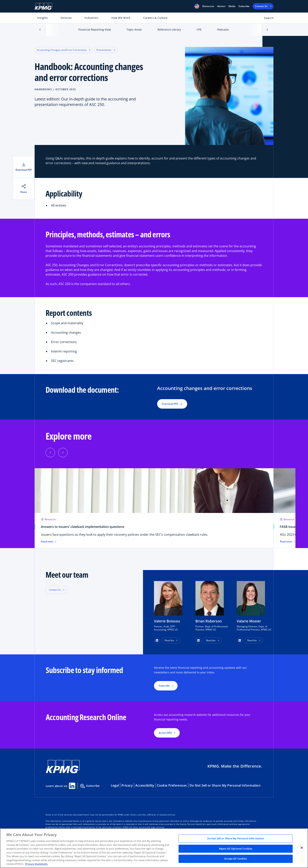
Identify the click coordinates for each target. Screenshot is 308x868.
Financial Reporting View (95, 30)
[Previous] (50, 453)
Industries (91, 18)
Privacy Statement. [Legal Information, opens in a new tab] (37, 864)
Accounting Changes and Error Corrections (64, 50)
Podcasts (223, 30)
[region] (154, 848)
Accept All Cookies (236, 859)
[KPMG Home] (43, 6)
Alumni (221, 6)
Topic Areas (134, 30)
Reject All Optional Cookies (236, 849)
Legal (115, 785)
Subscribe (244, 6)
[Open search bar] (266, 19)
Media (232, 6)
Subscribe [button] (164, 686)
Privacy (127, 785)
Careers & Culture (155, 18)
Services (66, 18)
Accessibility (145, 785)
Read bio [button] (169, 640)
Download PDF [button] (172, 404)
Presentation (106, 50)
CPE (199, 30)
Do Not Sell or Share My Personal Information (225, 785)
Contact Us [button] (55, 590)
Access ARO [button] (165, 733)
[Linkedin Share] (72, 786)
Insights (43, 18)
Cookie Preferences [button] (172, 785)
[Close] (302, 848)
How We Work (121, 18)
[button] (197, 6)
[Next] (63, 453)
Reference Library (169, 30)
